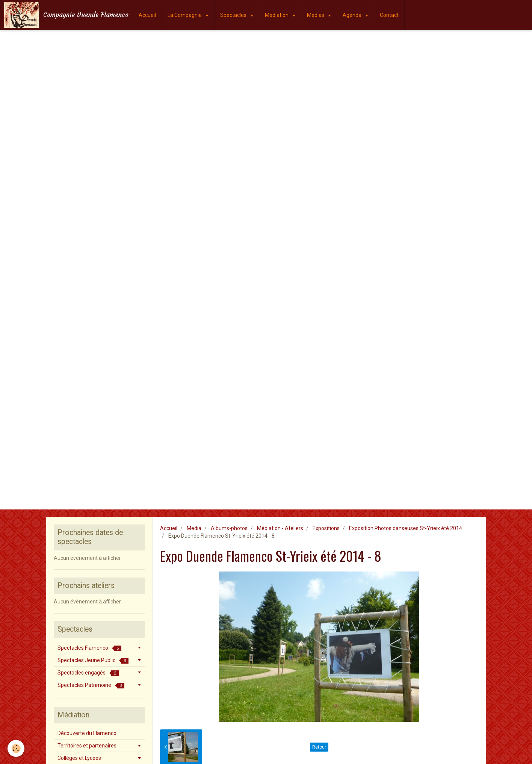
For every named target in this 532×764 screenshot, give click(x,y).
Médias (316, 15)
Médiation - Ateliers (280, 528)
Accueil (147, 15)
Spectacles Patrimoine (91, 685)
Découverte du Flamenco (87, 733)
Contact (389, 15)
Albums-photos (229, 528)
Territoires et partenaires (87, 746)
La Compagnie (185, 15)
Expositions (326, 528)
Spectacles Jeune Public (93, 660)
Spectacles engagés (88, 673)
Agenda (353, 15)
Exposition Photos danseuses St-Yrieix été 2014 (406, 528)
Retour (319, 747)
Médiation (277, 15)
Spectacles (234, 15)
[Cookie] (16, 748)
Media (194, 528)
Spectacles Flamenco (89, 648)
